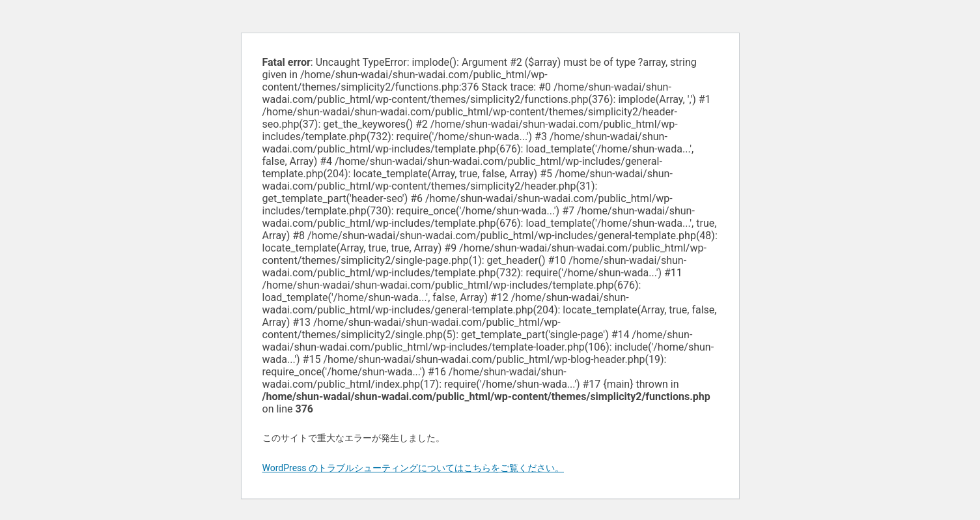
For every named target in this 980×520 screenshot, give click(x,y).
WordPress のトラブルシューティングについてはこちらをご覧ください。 (413, 468)
